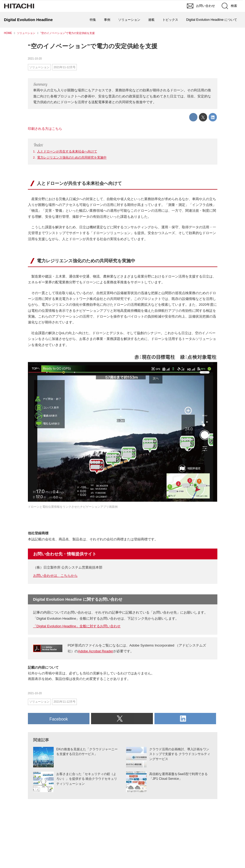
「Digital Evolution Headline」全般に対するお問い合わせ (77, 626)
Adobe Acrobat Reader (96, 651)
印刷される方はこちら (45, 129)
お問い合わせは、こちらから (55, 576)
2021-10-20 (35, 59)
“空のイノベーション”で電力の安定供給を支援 (93, 46)
